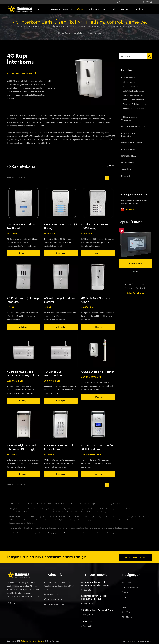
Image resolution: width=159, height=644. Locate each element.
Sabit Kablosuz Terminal (132, 143)
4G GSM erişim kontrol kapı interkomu (59, 447)
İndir (114, 9)
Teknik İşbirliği (127, 169)
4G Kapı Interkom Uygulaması (129, 118)
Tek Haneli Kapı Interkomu (133, 100)
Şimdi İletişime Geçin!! (135, 557)
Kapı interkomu (73, 533)
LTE (28, 533)
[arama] (117, 2)
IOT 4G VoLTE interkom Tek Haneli (21, 226)
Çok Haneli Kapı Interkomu (134, 95)
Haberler (94, 9)
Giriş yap (126, 9)
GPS (57, 533)
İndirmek (128, 210)
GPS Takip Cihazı (129, 156)
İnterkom (39, 533)
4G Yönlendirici (128, 163)
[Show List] (113, 166)
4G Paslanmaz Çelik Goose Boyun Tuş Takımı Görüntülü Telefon (23, 376)
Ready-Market (147, 641)
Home (61, 33)
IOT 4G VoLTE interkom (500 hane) (96, 226)
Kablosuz (32, 533)
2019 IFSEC (86, 621)
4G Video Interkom (130, 87)
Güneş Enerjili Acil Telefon (98, 372)
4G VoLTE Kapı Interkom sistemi (60, 300)
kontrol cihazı (47, 533)
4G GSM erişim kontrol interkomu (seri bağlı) (21, 447)
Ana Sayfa (42, 9)
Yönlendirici (63, 533)
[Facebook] (8, 603)
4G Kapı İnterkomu (94, 33)
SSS (105, 9)
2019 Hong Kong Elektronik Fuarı (97, 610)
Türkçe (149, 2)
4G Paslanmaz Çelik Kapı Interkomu (23, 300)
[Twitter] (11, 603)
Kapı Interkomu (79, 33)
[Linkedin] (14, 603)
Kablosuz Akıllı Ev (129, 149)
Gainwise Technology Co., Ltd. (32, 640)
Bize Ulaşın (139, 9)
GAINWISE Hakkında (62, 9)
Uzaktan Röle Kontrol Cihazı (133, 126)
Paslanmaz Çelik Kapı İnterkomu (136, 104)
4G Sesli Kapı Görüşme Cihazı (96, 300)
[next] (112, 155)
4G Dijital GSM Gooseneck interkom (58, 374)
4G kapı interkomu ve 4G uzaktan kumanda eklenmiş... (96, 583)
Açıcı (54, 533)
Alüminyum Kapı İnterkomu (134, 109)
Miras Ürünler (127, 176)
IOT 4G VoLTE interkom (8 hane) (60, 226)
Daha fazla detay (135, 293)
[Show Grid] (110, 166)
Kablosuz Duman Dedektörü (129, 135)
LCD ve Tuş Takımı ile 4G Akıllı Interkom (97, 447)
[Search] (130, 2)
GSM (24, 533)
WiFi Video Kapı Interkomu (134, 91)
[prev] (9, 155)
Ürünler (80, 9)
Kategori (68, 33)
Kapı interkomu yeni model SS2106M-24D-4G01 (95, 597)
